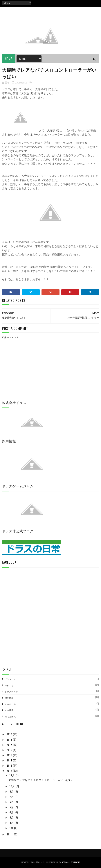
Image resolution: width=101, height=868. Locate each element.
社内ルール (10, 704)
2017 (10, 745)
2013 (10, 766)
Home (8, 59)
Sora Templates (38, 862)
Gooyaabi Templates (71, 862)
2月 (12, 823)
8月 (12, 792)
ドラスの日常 (11, 692)
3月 (12, 817)
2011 (10, 834)
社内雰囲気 (10, 717)
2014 (10, 760)
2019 (10, 734)
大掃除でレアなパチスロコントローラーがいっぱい (40, 780)
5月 (12, 807)
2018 (10, 740)
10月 (13, 786)
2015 (10, 755)
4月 (12, 812)
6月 (12, 802)
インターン (10, 679)
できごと (9, 685)
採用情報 (9, 698)
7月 (12, 797)
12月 (13, 776)
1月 (12, 828)
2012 (10, 771)
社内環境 (9, 710)
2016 (10, 750)
